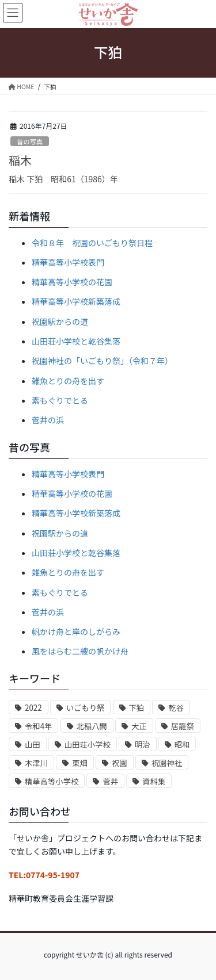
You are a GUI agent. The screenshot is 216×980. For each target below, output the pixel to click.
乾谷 (176, 708)
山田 (33, 744)
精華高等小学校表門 (68, 262)
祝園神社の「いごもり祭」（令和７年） (102, 361)
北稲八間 (92, 726)
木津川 (36, 763)
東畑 (80, 763)
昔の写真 (30, 141)
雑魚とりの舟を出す (68, 381)
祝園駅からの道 (60, 321)
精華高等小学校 (52, 781)
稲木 (20, 160)
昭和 (182, 744)
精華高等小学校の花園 (72, 282)
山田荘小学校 (88, 744)
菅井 (110, 781)
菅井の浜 (48, 420)
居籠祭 (183, 726)
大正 (139, 726)
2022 (33, 708)
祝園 (120, 763)
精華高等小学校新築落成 (76, 301)
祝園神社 (167, 763)
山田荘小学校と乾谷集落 (76, 341)
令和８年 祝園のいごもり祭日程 (92, 243)
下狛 (137, 708)
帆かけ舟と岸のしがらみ (76, 631)
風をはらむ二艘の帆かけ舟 (80, 651)
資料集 (154, 781)
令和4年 (38, 726)
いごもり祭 (86, 708)
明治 (143, 744)
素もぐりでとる (60, 400)
